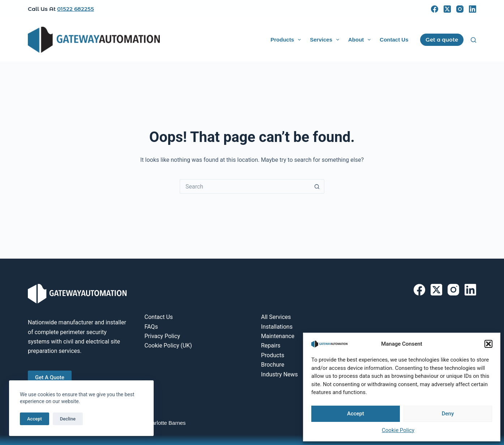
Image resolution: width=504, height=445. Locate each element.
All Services (276, 317)
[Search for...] (245, 186)
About (361, 40)
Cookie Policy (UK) (168, 345)
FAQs (151, 327)
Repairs (271, 345)
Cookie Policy (398, 430)
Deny (448, 414)
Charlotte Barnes (165, 423)
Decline (68, 419)
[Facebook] (435, 9)
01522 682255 (76, 9)
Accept (356, 414)
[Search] (473, 40)
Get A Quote (50, 377)
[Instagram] (460, 9)
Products (287, 40)
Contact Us (394, 40)
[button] (488, 344)
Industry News (279, 374)
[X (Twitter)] (447, 9)
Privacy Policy (163, 336)
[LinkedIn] (473, 9)
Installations (277, 327)
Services (326, 40)
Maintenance (278, 336)
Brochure (273, 365)
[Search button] (317, 186)
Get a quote (442, 40)
